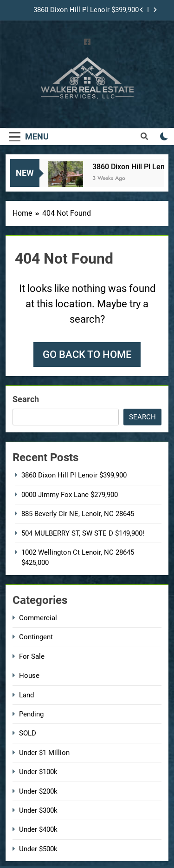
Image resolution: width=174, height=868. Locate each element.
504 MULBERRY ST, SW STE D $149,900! (83, 533)
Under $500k (38, 849)
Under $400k (38, 829)
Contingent (36, 637)
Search (26, 399)
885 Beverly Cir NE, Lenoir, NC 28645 (78, 514)
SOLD (28, 733)
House (29, 676)
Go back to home (87, 354)
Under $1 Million (44, 753)
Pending (31, 714)
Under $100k (38, 772)
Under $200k (38, 791)
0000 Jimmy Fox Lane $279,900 (70, 495)
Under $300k (38, 810)
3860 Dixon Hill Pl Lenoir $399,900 (86, 10)
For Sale (32, 656)
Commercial (38, 618)
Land (26, 695)
